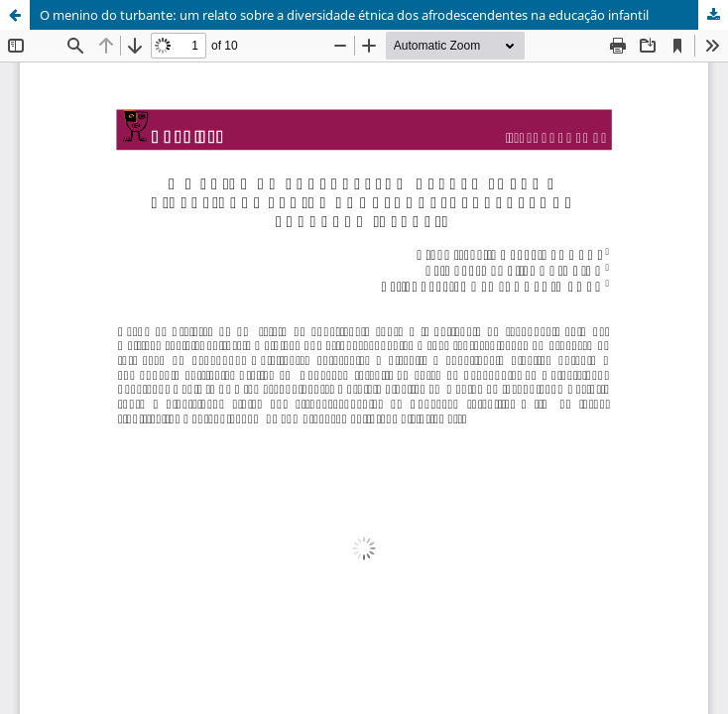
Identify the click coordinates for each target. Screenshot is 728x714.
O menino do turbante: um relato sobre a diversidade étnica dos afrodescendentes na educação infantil (344, 15)
